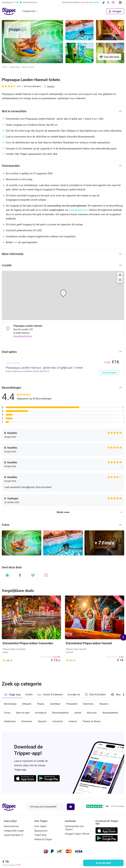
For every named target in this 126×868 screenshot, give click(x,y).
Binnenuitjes (10, 704)
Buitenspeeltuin (110, 713)
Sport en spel (28, 67)
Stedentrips (10, 721)
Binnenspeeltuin (60, 713)
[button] (63, 111)
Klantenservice (11, 826)
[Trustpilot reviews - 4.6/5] (105, 806)
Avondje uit (74, 695)
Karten (78, 713)
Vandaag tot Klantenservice (19, 2)
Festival (73, 721)
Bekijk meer (63, 512)
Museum (104, 704)
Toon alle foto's (109, 57)
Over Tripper (40, 826)
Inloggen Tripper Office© (77, 834)
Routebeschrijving (23, 336)
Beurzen (42, 721)
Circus (7, 713)
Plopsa (41, 704)
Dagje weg (15, 67)
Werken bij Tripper (43, 839)
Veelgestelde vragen (14, 831)
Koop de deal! (103, 863)
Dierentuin (88, 704)
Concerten (58, 721)
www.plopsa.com (78, 210)
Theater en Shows (91, 721)
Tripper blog (40, 835)
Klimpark (27, 704)
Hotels (29, 695)
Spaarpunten (41, 831)
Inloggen (115, 11)
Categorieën (29, 11)
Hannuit (51, 86)
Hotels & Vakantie (50, 694)
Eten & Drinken (95, 695)
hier (15, 242)
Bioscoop (92, 713)
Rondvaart (27, 721)
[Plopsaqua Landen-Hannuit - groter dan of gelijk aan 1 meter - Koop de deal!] (63, 368)
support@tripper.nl (13, 835)
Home (5, 67)
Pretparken (72, 704)
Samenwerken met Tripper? (74, 828)
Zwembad (55, 704)
